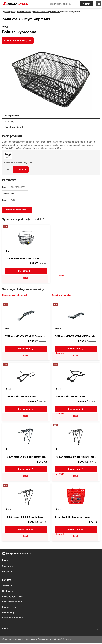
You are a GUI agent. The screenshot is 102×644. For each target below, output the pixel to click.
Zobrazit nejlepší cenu (15, 210)
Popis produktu (12, 116)
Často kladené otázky (14, 127)
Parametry (9, 121)
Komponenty (8, 614)
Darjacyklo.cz (10, 12)
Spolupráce (8, 568)
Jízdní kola (7, 587)
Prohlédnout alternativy (16, 40)
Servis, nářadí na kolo (12, 619)
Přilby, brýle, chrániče (12, 598)
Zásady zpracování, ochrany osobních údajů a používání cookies (48, 641)
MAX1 (14, 194)
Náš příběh (7, 573)
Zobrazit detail (26, 278)
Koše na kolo (55, 12)
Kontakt (6, 630)
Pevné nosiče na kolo (62, 296)
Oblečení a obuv (10, 609)
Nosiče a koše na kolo (41, 12)
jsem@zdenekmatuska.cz (18, 555)
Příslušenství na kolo (24, 12)
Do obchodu (21, 169)
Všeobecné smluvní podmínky (13, 641)
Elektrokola (7, 593)
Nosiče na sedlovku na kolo (15, 296)
